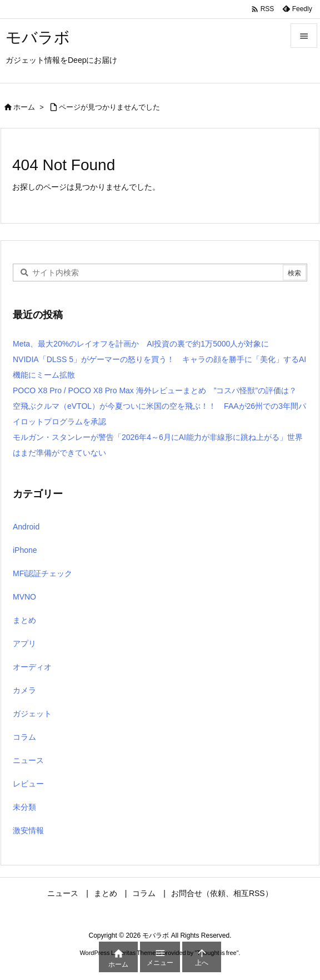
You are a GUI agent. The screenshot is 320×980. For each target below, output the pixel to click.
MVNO (24, 597)
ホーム (24, 107)
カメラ (24, 690)
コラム (24, 737)
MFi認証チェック (42, 573)
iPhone (25, 550)
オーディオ (32, 667)
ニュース (28, 760)
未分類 (24, 807)
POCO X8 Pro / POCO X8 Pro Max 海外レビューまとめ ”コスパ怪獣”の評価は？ (155, 390)
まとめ (24, 620)
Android (26, 527)
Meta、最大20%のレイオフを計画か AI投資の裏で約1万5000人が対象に (141, 344)
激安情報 (28, 830)
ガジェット (32, 714)
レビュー (28, 784)
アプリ (24, 644)
